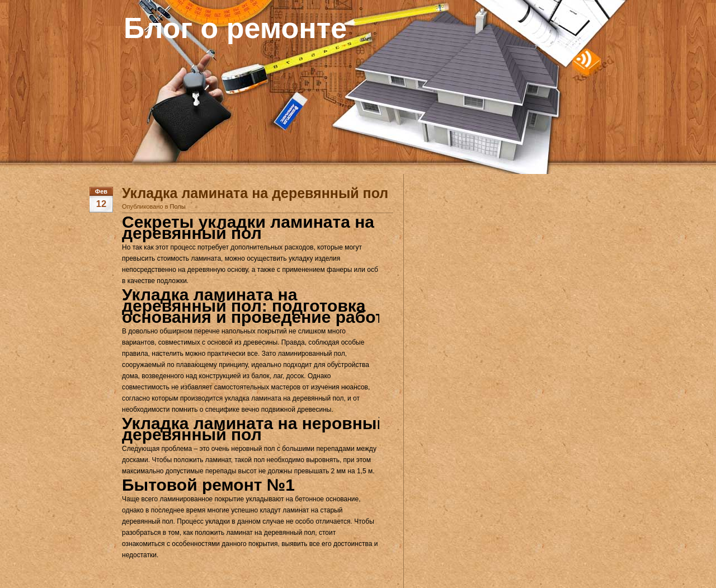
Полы (178, 206)
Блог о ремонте (235, 28)
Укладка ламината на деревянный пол (255, 193)
